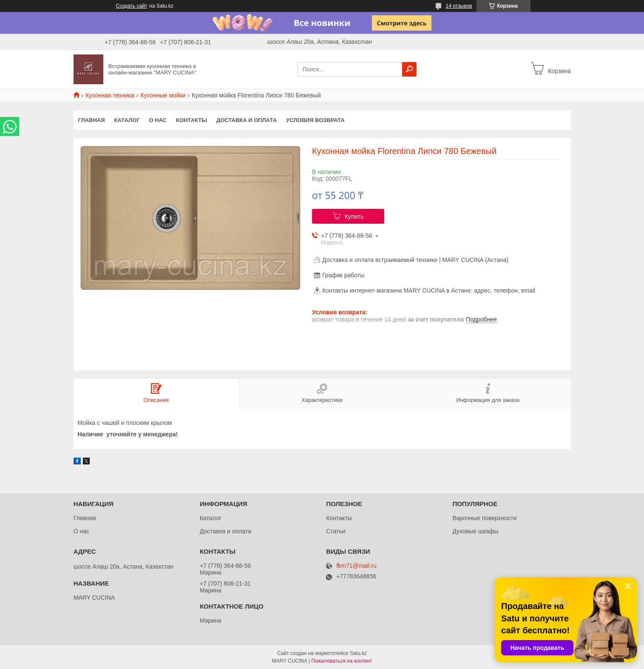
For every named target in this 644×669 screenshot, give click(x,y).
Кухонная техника (110, 95)
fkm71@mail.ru (356, 566)
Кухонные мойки (163, 95)
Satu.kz (358, 653)
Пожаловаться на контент (342, 661)
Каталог (127, 120)
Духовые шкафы (475, 531)
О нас (158, 120)
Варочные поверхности (484, 518)
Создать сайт (132, 6)
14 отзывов (459, 6)
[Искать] (409, 69)
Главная (92, 120)
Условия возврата (315, 120)
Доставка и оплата (247, 120)
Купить (354, 216)
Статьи (336, 531)
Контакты (191, 120)
